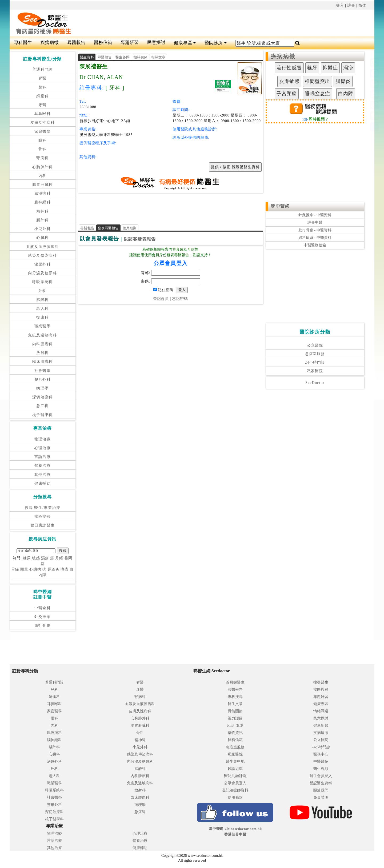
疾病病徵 (50, 43)
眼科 (43, 140)
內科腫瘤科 (43, 344)
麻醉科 (42, 300)
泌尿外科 (43, 264)
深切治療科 (43, 397)
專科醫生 (23, 43)
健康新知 (321, 726)
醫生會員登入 (321, 776)
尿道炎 (54, 569)
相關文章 (158, 57)
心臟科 (42, 238)
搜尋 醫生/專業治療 (43, 508)
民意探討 (156, 43)
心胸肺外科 (43, 167)
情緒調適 (321, 711)
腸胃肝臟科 (43, 185)
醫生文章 (235, 704)
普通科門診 (43, 69)
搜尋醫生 (321, 682)
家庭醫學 (43, 132)
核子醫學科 (43, 415)
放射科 (42, 353)
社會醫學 (43, 371)
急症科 (42, 406)
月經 (59, 558)
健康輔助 (43, 483)
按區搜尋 (43, 517)
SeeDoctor (315, 383)
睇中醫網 (280, 206)
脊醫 (43, 78)
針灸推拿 (43, 617)
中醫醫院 (321, 761)
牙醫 (43, 105)
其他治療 (43, 475)
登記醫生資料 (321, 783)
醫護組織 (235, 769)
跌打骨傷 (43, 626)
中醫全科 (43, 608)
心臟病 (35, 569)
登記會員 (161, 299)
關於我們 (321, 790)
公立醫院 (315, 345)
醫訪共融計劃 (235, 776)
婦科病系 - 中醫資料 (315, 238)
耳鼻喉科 (43, 114)
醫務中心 (321, 754)
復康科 (42, 317)
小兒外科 (43, 229)
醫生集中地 (235, 761)
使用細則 (130, 228)
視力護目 (235, 718)
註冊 (351, 5)
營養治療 (43, 466)
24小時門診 (315, 362)
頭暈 (24, 569)
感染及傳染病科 (42, 256)
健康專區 (185, 43)
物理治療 (43, 439)
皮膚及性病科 (42, 122)
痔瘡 (65, 569)
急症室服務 (315, 354)
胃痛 (15, 569)
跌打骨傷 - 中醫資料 (315, 230)
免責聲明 (321, 797)
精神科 (42, 211)
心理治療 (43, 448)
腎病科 (42, 158)
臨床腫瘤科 (43, 362)
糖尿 (27, 558)
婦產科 (42, 96)
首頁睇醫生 (235, 682)
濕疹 (45, 558)
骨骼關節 (235, 711)
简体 (362, 5)
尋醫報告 (76, 43)
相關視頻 (140, 57)
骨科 (43, 149)
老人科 (42, 309)
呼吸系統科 (43, 282)
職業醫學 (43, 326)
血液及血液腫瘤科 (43, 247)
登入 (340, 5)
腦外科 (42, 220)
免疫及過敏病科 (42, 335)
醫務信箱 (103, 43)
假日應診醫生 (42, 525)
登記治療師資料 (235, 790)
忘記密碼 (180, 299)
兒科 (43, 87)
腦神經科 (43, 202)
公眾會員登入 (235, 783)
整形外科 (43, 379)
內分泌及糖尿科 (42, 273)
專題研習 (130, 43)
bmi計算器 (235, 726)
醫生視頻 (321, 769)
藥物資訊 (235, 733)
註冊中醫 (315, 222)
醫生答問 (123, 57)
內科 (43, 176)
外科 (43, 291)
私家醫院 (315, 371)
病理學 (42, 388)
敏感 (36, 558)
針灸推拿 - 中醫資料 (315, 215)
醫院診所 (216, 43)
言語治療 (43, 457)
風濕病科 (43, 193)
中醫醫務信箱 (315, 245)
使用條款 (235, 797)
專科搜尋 (235, 697)
